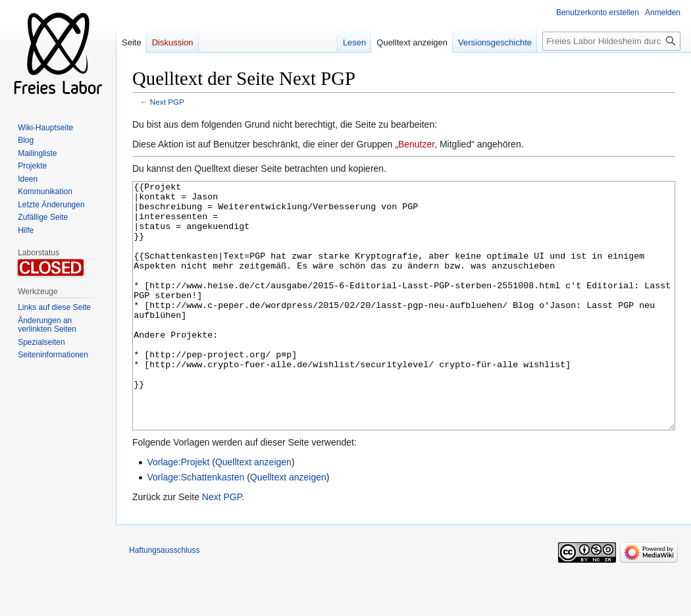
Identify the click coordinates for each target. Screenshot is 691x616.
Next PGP (167, 102)
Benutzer (416, 144)
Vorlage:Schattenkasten (195, 526)
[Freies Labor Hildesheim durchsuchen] (611, 41)
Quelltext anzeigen (253, 511)
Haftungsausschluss (164, 600)
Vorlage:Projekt (178, 511)
